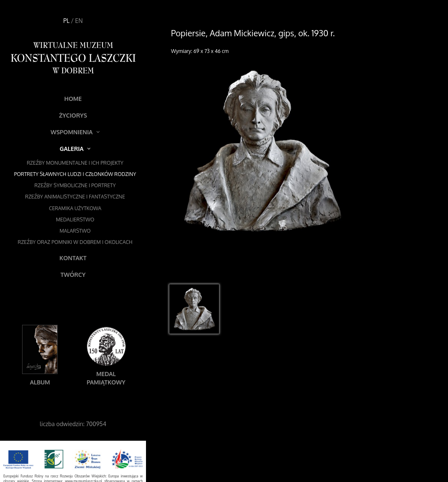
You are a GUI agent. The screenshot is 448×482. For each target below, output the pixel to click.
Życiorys (73, 115)
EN (79, 21)
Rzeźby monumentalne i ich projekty (75, 163)
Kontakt (73, 258)
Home (73, 99)
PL (67, 21)
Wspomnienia (75, 132)
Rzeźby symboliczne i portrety (75, 185)
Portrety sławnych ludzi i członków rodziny (75, 174)
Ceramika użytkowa (75, 208)
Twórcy (73, 275)
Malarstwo (75, 231)
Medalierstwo (75, 220)
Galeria (75, 149)
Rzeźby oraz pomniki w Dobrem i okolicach (75, 242)
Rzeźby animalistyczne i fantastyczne (75, 197)
